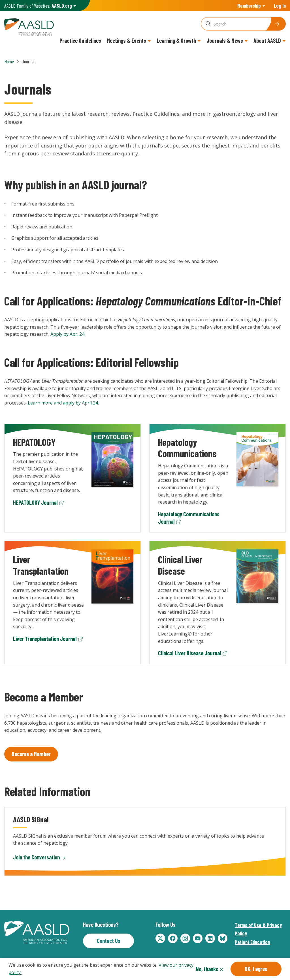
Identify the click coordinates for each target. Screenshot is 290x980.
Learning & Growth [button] (176, 40)
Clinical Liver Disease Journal (190, 653)
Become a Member (31, 754)
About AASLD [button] (267, 40)
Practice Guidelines (80, 40)
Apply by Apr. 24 (67, 334)
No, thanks (207, 969)
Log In (280, 6)
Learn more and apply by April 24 (63, 403)
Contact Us (109, 941)
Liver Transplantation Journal (45, 639)
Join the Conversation (36, 857)
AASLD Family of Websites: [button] (38, 6)
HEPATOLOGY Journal (35, 502)
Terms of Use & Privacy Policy (258, 929)
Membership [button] (249, 6)
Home (9, 61)
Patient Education (252, 942)
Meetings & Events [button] (126, 40)
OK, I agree (256, 969)
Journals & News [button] (225, 40)
